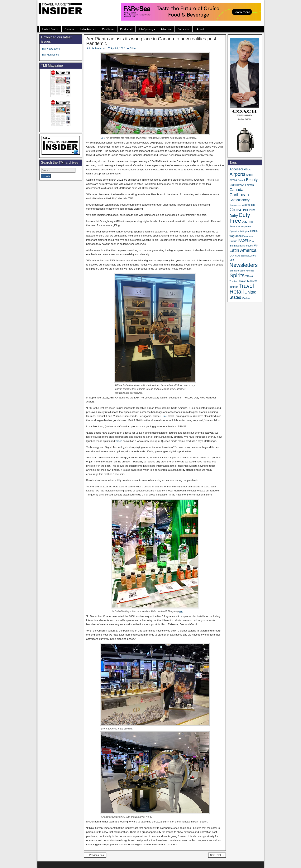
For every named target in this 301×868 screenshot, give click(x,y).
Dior (164, 416)
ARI (103, 138)
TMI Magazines (50, 55)
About (200, 29)
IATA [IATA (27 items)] (251, 241)
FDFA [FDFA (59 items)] (254, 231)
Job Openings (146, 29)
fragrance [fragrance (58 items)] (235, 236)
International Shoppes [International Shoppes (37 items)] (241, 246)
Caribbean (108, 29)
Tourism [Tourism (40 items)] (234, 281)
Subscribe (184, 29)
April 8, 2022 (118, 48)
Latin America (88, 29)
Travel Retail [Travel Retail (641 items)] (242, 289)
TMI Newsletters (51, 49)
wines (119, 441)
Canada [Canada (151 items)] (236, 190)
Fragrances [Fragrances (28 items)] (248, 236)
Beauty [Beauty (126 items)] (252, 180)
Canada (69, 29)
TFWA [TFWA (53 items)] (249, 276)
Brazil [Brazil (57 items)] (233, 185)
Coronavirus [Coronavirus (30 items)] (235, 205)
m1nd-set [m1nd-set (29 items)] (239, 256)
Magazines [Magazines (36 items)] (250, 256)
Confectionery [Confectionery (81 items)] (239, 200)
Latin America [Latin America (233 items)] (243, 250)
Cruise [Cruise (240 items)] (236, 210)
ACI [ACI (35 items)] (250, 170)
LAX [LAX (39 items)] (232, 256)
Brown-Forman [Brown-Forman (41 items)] (246, 185)
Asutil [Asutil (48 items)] (249, 175)
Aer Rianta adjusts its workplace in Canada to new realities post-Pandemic (152, 41)
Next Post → (217, 855)
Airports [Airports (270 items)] (237, 174)
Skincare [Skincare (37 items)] (234, 271)
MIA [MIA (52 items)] (232, 260)
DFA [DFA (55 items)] (246, 210)
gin (181, 611)
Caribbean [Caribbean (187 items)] (239, 195)
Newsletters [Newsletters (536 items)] (244, 265)
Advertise (166, 29)
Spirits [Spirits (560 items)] (237, 275)
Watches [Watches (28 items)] (246, 298)
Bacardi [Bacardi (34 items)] (241, 180)
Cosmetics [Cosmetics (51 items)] (248, 205)
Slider (133, 48)
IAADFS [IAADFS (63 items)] (243, 241)
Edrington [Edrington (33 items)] (245, 231)
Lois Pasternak (98, 48)
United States (50, 29)
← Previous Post (95, 855)
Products (125, 29)
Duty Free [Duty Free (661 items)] (240, 218)
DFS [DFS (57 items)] (252, 210)
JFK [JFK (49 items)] (256, 246)
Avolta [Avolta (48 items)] (233, 180)
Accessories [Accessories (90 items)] (239, 169)
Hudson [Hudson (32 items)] (233, 241)
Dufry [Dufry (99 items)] (234, 216)
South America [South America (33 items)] (247, 271)
